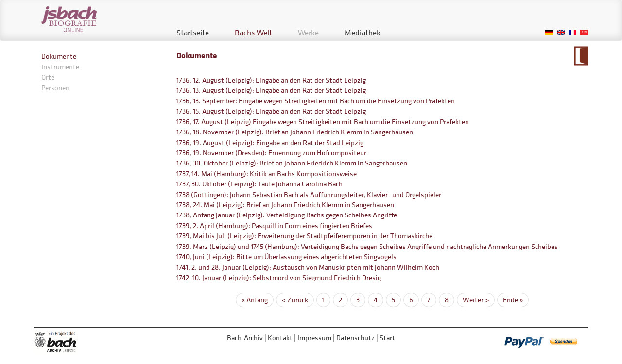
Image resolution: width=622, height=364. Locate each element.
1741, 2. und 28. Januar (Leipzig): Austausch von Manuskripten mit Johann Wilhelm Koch (308, 267)
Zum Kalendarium (581, 56)
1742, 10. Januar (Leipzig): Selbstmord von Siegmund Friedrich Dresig (279, 277)
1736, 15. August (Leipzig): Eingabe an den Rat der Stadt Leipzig (271, 111)
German (549, 32)
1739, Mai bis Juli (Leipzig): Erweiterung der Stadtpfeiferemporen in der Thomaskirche (304, 236)
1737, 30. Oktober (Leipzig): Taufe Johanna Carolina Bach (259, 184)
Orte (48, 77)
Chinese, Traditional (584, 32)
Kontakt (280, 338)
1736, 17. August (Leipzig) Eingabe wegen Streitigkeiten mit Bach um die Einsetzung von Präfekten (323, 122)
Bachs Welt (253, 33)
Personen (55, 88)
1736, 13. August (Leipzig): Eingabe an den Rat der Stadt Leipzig (271, 90)
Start (387, 338)
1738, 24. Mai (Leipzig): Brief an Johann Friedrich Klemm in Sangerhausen (285, 205)
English (561, 32)
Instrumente (60, 67)
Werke (308, 33)
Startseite (193, 33)
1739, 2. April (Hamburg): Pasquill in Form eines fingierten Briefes (274, 225)
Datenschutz (355, 338)
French (572, 32)
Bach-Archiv (245, 338)
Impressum (314, 338)
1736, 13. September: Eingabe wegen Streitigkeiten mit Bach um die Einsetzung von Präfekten (316, 101)
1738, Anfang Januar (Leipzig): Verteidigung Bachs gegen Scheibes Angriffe (287, 215)
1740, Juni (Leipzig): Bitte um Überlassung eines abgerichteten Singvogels (286, 256)
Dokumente (59, 56)
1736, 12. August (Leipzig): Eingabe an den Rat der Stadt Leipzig (271, 80)
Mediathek (363, 33)
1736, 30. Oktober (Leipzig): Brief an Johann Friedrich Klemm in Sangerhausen (292, 163)
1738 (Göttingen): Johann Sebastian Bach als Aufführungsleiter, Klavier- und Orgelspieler (309, 194)
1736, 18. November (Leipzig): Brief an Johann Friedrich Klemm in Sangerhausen (295, 132)
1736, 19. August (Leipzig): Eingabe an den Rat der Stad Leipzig (270, 142)
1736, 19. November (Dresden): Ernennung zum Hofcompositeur (271, 153)
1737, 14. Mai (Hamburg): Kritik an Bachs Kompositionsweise (267, 174)
